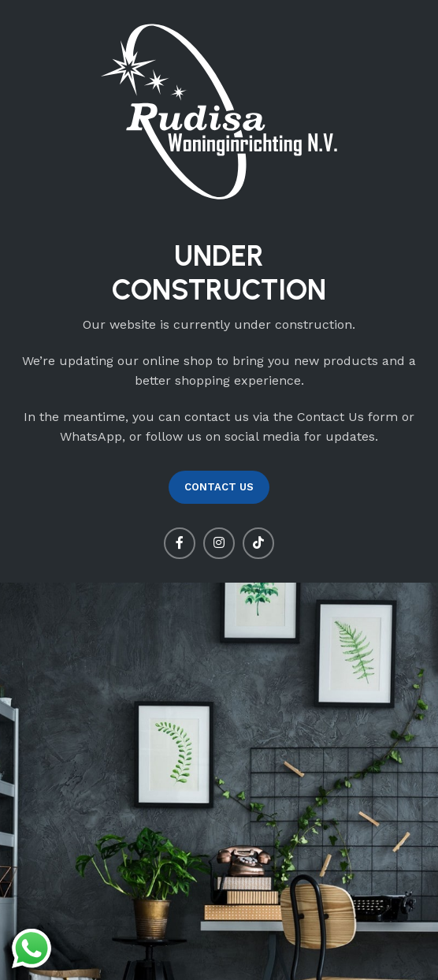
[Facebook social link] (180, 543)
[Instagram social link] (219, 543)
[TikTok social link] (258, 543)
